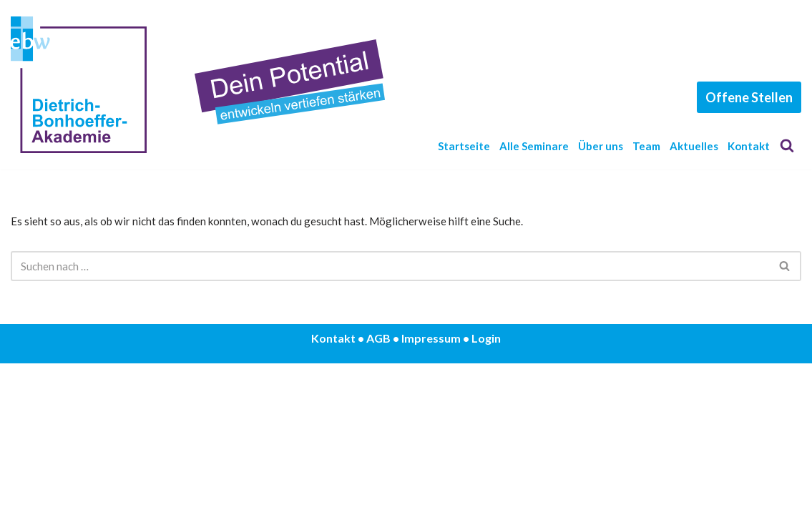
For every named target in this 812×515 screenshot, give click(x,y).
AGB (378, 490)
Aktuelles (710, 138)
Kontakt (446, 160)
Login (486, 490)
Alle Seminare (530, 138)
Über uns (605, 138)
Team (656, 138)
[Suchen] (787, 149)
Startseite (451, 138)
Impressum (431, 490)
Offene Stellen (749, 104)
